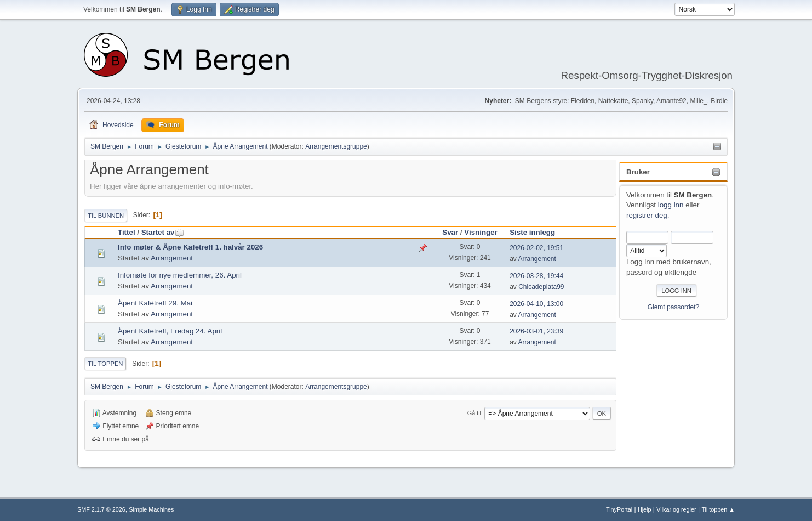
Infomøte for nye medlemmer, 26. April (180, 275)
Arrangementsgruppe (336, 146)
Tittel (127, 232)
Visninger (481, 232)
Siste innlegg (532, 232)
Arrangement (172, 258)
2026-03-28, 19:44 (536, 276)
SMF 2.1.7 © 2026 (101, 509)
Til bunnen (106, 216)
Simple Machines (151, 509)
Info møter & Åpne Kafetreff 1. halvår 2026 (190, 247)
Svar (450, 232)
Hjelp (645, 509)
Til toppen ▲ (718, 509)
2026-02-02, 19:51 (536, 248)
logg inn (671, 205)
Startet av (163, 232)
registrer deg (647, 215)
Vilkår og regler (676, 509)
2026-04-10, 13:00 (536, 304)
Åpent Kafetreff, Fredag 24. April (170, 331)
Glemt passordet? (674, 307)
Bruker (638, 172)
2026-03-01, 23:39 (536, 331)
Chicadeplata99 (541, 287)
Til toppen (105, 364)
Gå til (474, 413)
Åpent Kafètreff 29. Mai (155, 303)
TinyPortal (619, 509)
